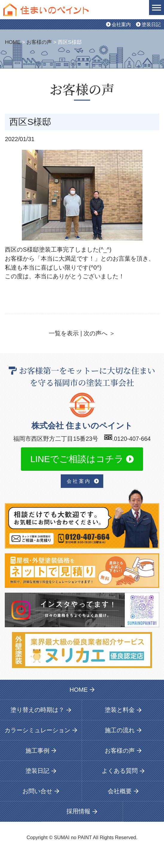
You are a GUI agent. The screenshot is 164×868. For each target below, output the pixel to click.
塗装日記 (148, 24)
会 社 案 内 (83, 481)
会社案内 (118, 24)
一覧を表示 (64, 333)
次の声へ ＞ (99, 333)
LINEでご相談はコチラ (82, 459)
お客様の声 (39, 42)
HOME (13, 42)
